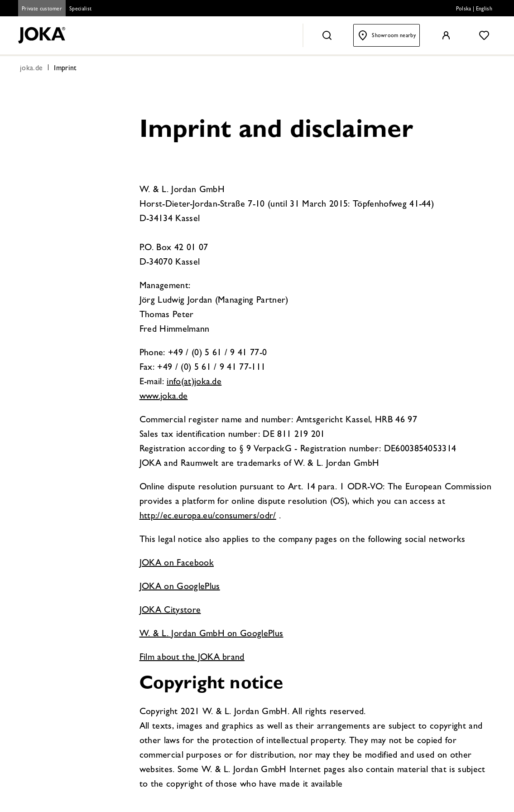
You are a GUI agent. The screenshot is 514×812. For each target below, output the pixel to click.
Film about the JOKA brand (192, 658)
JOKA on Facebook (177, 564)
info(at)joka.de (194, 382)
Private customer (42, 10)
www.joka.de (164, 397)
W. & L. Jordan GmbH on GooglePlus (211, 634)
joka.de (31, 69)
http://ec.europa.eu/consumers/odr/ (208, 517)
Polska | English (474, 10)
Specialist (80, 10)
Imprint (65, 69)
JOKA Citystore (170, 611)
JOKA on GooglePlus (180, 587)
